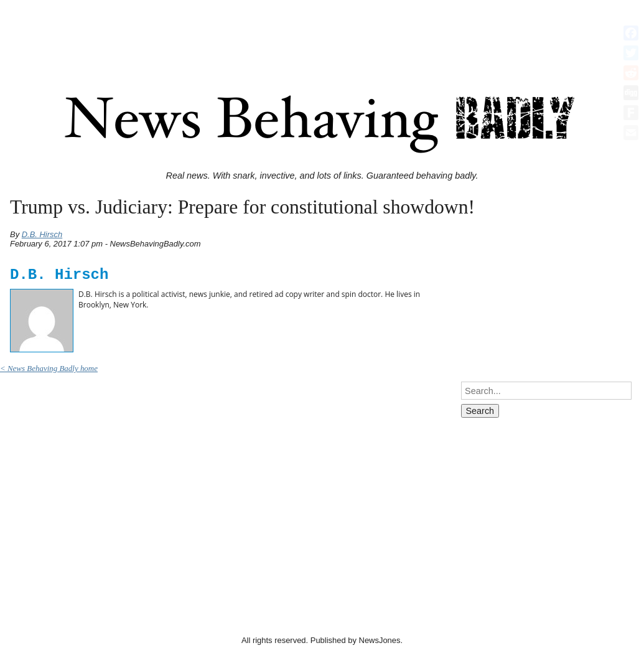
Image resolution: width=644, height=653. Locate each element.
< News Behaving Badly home (49, 368)
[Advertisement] (322, 33)
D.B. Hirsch (42, 234)
